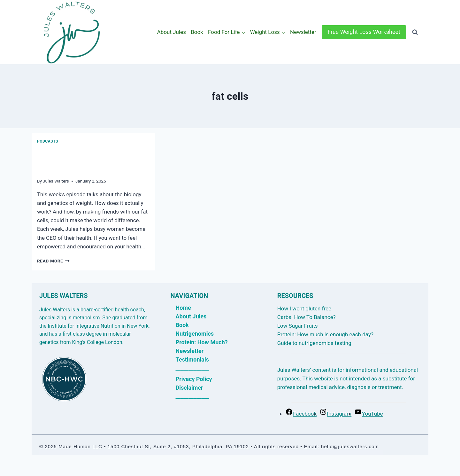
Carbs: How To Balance (305, 317)
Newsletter (303, 32)
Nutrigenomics (195, 334)
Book (197, 32)
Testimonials (192, 359)
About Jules (172, 32)
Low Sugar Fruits (298, 326)
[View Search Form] (415, 32)
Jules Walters (56, 181)
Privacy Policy (194, 379)
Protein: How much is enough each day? (325, 334)
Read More (53, 261)
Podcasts (48, 141)
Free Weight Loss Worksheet (364, 32)
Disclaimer (189, 388)
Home (183, 308)
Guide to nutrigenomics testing (314, 343)
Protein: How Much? (202, 342)
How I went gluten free (304, 308)
